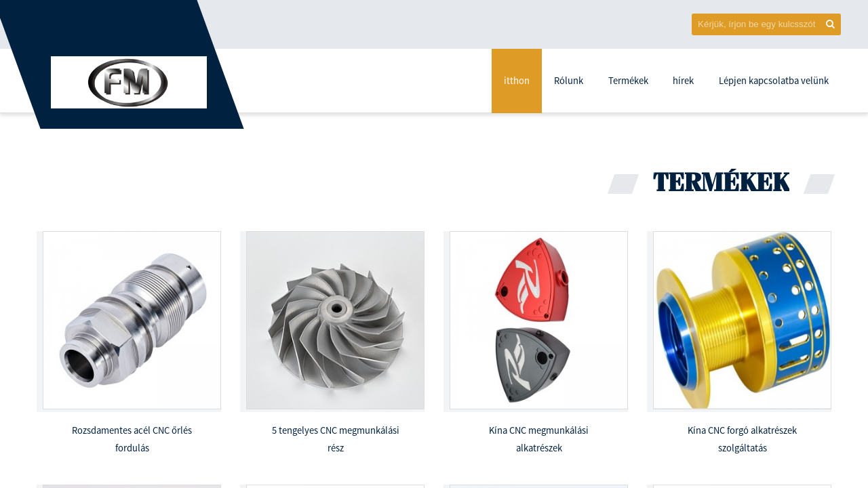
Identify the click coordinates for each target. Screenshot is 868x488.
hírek (683, 81)
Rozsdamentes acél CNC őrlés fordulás (132, 439)
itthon (517, 81)
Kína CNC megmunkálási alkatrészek (539, 439)
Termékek (628, 81)
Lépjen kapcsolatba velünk (774, 81)
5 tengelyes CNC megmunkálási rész (336, 439)
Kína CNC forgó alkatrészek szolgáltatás (742, 439)
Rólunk (569, 81)
